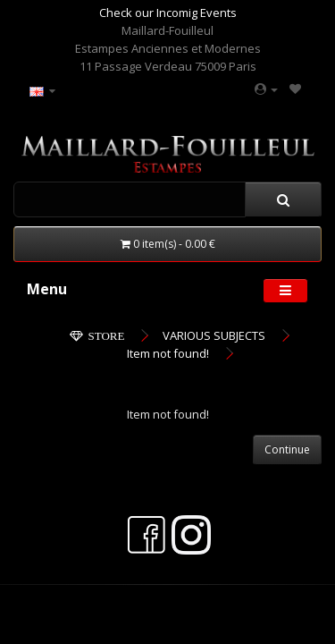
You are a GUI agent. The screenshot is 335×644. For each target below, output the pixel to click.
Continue (287, 449)
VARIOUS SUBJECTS (214, 335)
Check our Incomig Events (168, 13)
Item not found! (168, 353)
